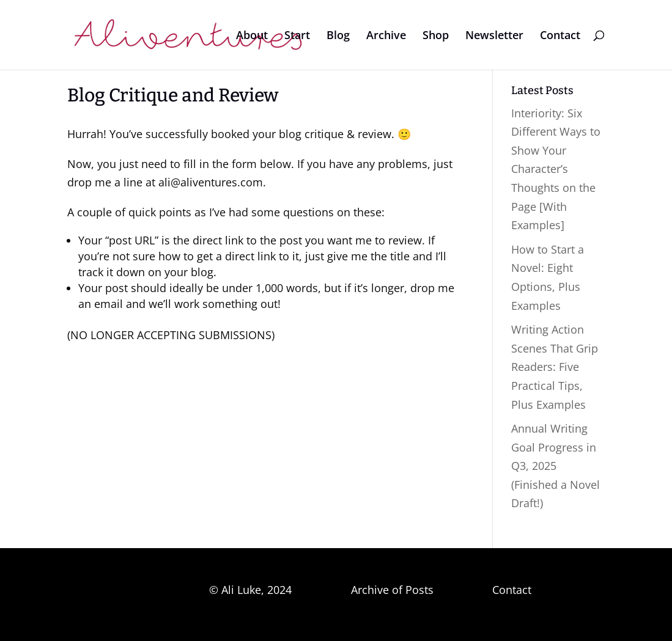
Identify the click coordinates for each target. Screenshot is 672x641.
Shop (436, 36)
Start (297, 36)
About (252, 36)
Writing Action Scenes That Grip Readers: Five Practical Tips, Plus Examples (555, 367)
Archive (386, 36)
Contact (560, 36)
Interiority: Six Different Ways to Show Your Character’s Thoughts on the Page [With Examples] (556, 169)
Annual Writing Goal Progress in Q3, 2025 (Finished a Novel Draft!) (556, 466)
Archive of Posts (392, 590)
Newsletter (494, 36)
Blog (338, 36)
